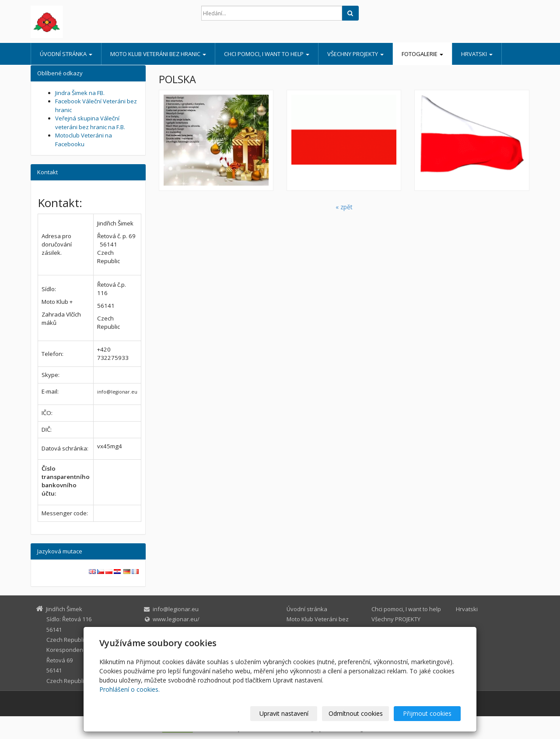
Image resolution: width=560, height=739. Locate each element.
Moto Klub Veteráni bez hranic (158, 54)
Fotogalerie (422, 54)
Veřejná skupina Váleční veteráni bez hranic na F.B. (90, 123)
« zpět (344, 207)
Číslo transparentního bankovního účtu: (66, 481)
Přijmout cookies (427, 713)
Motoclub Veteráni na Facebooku (84, 140)
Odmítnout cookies (356, 713)
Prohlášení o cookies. (129, 689)
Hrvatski (477, 54)
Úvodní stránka (66, 54)
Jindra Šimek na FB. (80, 93)
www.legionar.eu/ (176, 619)
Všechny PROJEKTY (355, 54)
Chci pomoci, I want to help (267, 54)
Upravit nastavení (284, 713)
